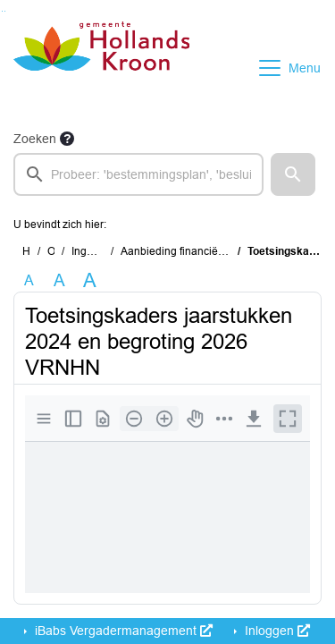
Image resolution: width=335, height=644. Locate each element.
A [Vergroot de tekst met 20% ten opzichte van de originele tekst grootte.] (59, 280)
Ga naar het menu (5, 11)
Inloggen (276, 631)
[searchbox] (138, 174)
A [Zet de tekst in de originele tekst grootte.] (29, 280)
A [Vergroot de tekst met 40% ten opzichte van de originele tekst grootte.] (90, 281)
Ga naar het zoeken (2, 11)
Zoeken (35, 139)
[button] (293, 174)
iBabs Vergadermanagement (122, 631)
